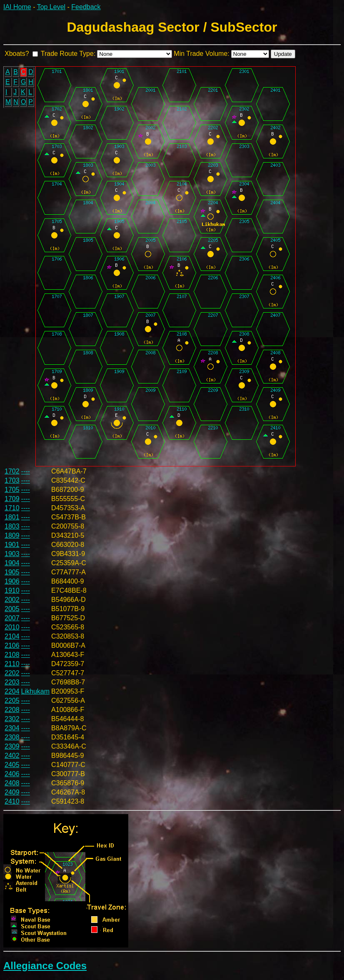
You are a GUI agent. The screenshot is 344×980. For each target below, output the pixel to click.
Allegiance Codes (45, 966)
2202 (12, 673)
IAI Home (17, 7)
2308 (12, 737)
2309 (12, 746)
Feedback (86, 7)
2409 (12, 792)
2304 (12, 728)
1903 (12, 554)
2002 (12, 600)
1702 (12, 471)
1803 (12, 526)
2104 (12, 636)
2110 (12, 664)
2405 (12, 765)
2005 (12, 609)
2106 (12, 645)
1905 (12, 572)
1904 (12, 563)
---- (26, 471)
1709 (12, 499)
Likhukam (35, 691)
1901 (12, 545)
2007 (12, 618)
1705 (12, 490)
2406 (12, 774)
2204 (12, 691)
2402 (12, 756)
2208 (12, 710)
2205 (12, 701)
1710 (12, 508)
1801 (12, 517)
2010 (12, 627)
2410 (12, 801)
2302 (12, 719)
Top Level (51, 7)
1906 (12, 581)
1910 (12, 590)
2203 (12, 682)
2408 (12, 783)
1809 (12, 535)
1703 (12, 480)
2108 (12, 655)
